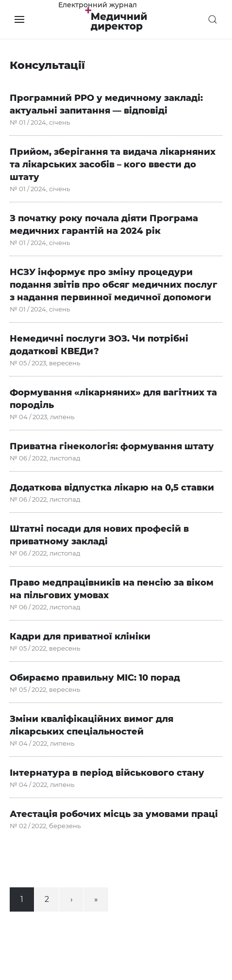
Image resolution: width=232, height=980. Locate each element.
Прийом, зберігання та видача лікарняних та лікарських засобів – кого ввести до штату (113, 164)
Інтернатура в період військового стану (107, 773)
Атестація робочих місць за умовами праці (114, 814)
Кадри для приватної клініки (80, 637)
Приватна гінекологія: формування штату (112, 446)
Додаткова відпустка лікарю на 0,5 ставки (112, 488)
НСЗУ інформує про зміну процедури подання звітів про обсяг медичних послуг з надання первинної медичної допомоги (114, 285)
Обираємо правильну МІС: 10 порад (95, 678)
